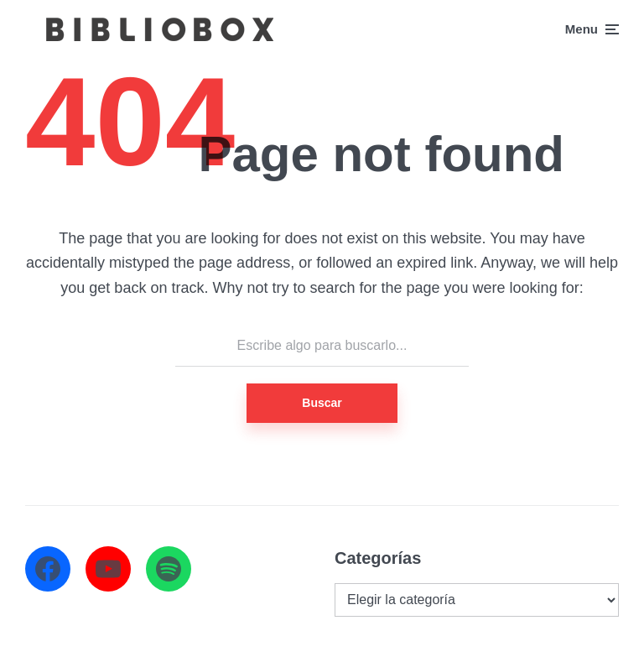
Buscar (322, 403)
